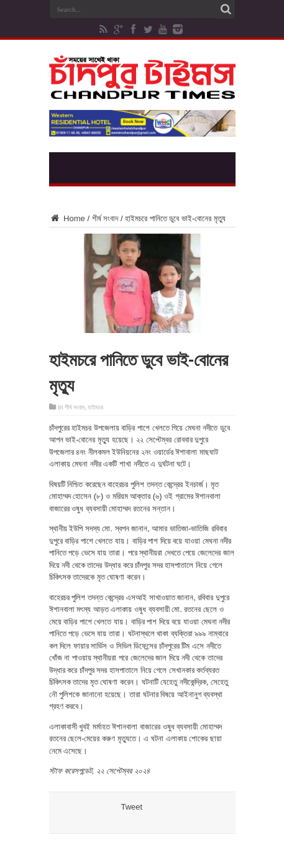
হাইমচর (95, 407)
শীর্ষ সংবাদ (105, 218)
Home (67, 218)
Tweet (132, 807)
